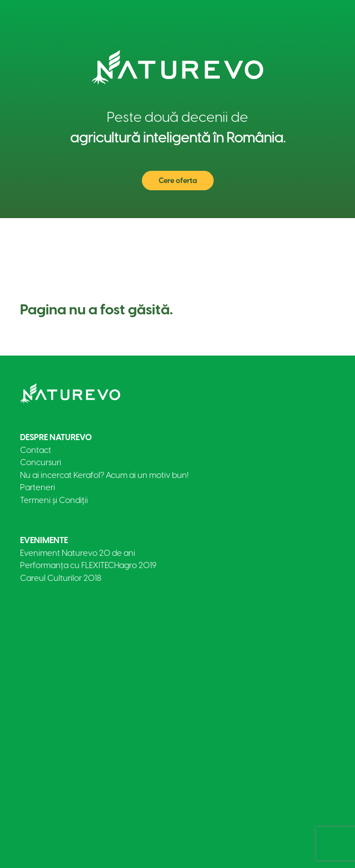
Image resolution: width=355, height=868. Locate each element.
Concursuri (41, 462)
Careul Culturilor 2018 (61, 578)
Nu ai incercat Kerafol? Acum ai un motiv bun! (104, 475)
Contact (36, 450)
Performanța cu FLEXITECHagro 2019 (88, 565)
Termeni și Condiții (54, 500)
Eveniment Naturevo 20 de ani (78, 553)
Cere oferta (178, 181)
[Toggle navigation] (319, 235)
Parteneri (38, 487)
